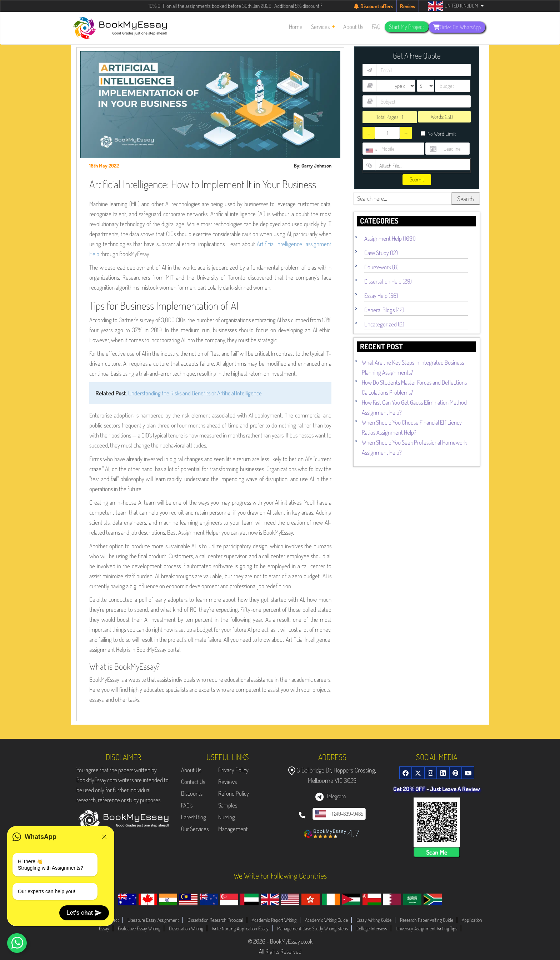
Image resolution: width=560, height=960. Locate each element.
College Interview (372, 928)
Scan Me (437, 852)
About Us (191, 770)
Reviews (227, 782)
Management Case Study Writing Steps (312, 928)
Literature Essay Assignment (153, 920)
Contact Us (193, 782)
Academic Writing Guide (326, 920)
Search (466, 199)
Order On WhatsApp (457, 27)
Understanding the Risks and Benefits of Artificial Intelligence (195, 393)
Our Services (195, 829)
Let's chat (84, 913)
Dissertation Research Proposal (215, 920)
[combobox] (371, 150)
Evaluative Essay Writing (139, 928)
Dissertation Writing (186, 928)
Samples (228, 805)
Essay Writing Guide (374, 920)
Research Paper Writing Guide (427, 920)
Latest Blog (194, 817)
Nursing (227, 817)
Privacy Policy (233, 770)
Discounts (192, 793)
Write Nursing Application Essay (240, 928)
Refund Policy (234, 793)
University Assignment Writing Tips (426, 928)
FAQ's (187, 805)
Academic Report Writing (274, 920)
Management (233, 829)
